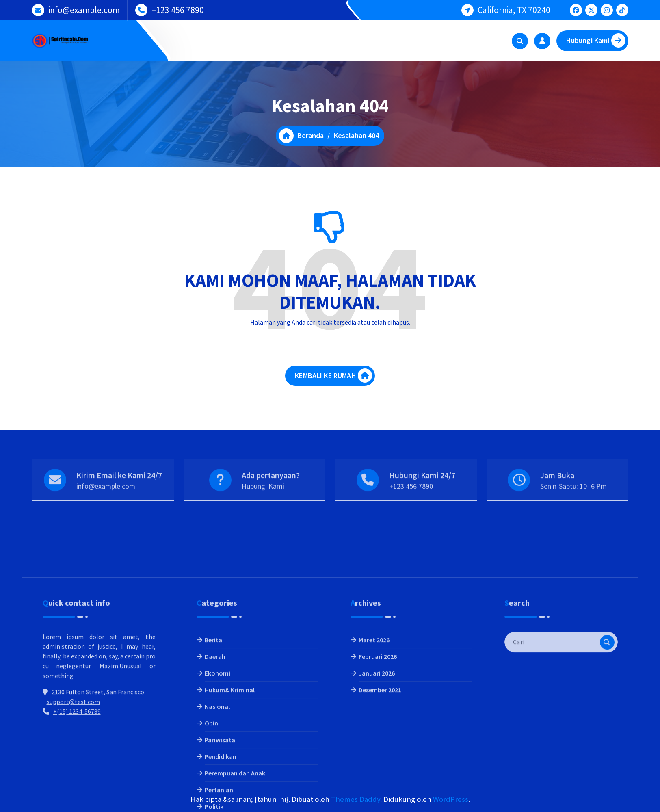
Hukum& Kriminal (230, 769)
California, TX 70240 (514, 10)
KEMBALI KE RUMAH (333, 378)
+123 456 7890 (178, 10)
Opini (212, 802)
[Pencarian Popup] (520, 41)
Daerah (215, 735)
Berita (213, 719)
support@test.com (73, 780)
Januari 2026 (377, 752)
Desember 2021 (380, 769)
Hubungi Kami (596, 40)
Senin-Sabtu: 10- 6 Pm (573, 499)
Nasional (217, 785)
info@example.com (84, 10)
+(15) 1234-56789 (77, 790)
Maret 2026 (374, 719)
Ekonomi (217, 752)
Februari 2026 (378, 735)
